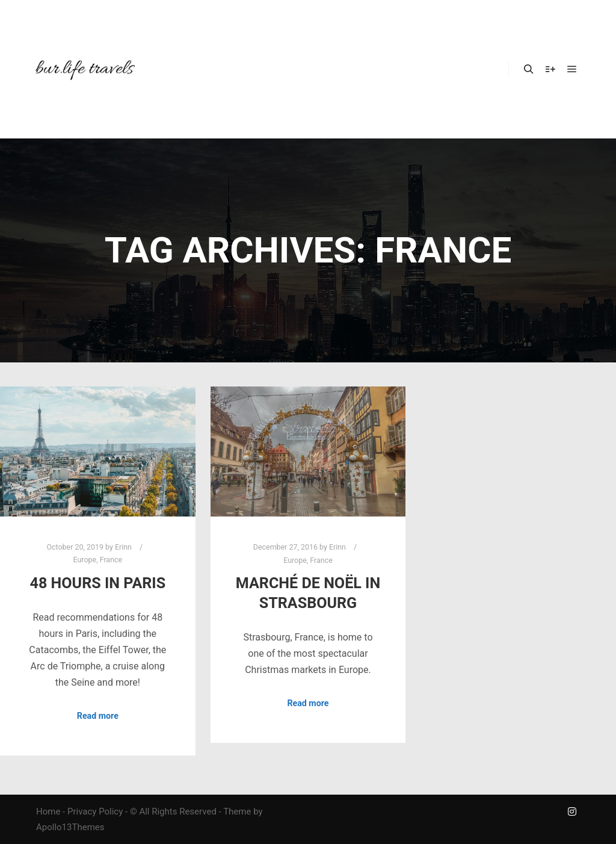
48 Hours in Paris (98, 583)
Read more (98, 716)
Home (48, 811)
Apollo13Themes (70, 827)
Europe (85, 560)
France (111, 560)
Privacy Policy (95, 811)
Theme (237, 811)
